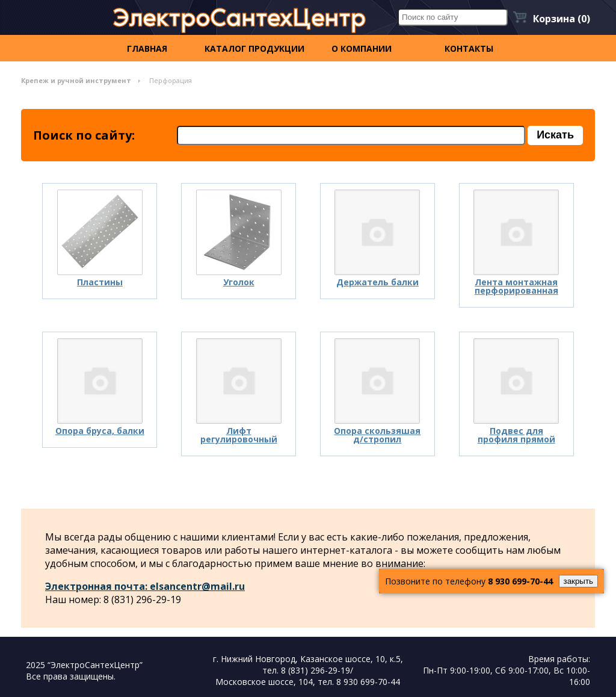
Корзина (562, 19)
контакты (469, 48)
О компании (362, 48)
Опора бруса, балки (100, 431)
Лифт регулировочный (239, 435)
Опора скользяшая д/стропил (377, 435)
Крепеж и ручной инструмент (76, 80)
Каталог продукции (254, 48)
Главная (147, 48)
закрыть (578, 581)
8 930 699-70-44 (520, 581)
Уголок (239, 282)
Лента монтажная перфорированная (516, 286)
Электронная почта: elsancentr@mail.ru (145, 586)
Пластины (100, 282)
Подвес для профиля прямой (516, 435)
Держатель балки (377, 282)
